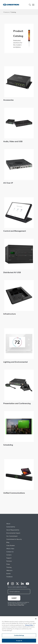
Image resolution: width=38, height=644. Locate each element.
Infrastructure (9, 314)
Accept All (19, 641)
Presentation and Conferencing (17, 403)
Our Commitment (12, 536)
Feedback (9, 577)
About (8, 524)
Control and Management (15, 231)
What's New (10, 549)
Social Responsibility (13, 530)
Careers (9, 555)
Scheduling (8, 445)
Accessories (8, 100)
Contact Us (10, 552)
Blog (8, 542)
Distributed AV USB (12, 272)
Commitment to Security (14, 539)
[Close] (36, 619)
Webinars (9, 570)
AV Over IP (8, 183)
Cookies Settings (19, 635)
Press (8, 564)
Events (8, 574)
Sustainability (11, 527)
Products (6, 12)
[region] (19, 630)
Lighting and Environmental (15, 362)
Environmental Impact (13, 533)
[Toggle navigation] (33, 5)
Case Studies (11, 545)
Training (9, 567)
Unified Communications (14, 493)
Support (9, 558)
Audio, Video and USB (13, 141)
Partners (9, 561)
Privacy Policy (29, 625)
